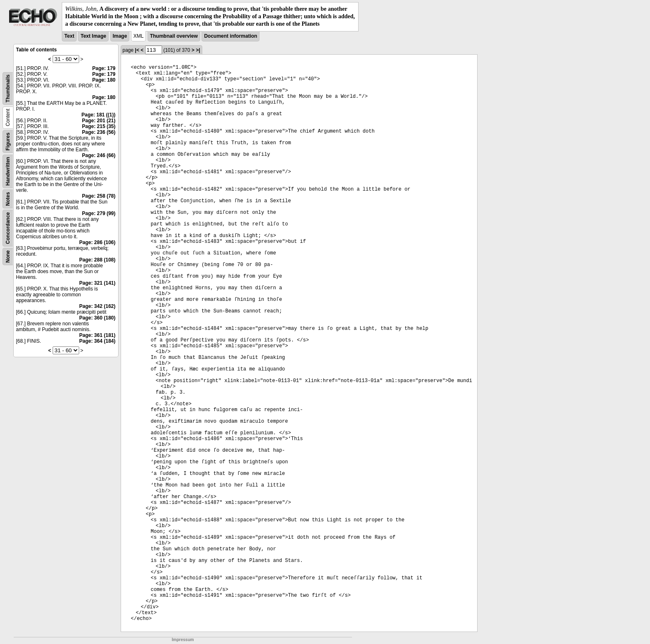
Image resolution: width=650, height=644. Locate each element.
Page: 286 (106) (97, 242)
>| (198, 50)
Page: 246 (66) (99, 155)
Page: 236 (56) (99, 132)
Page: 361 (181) (97, 335)
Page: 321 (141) (97, 283)
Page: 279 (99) (99, 213)
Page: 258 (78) (99, 196)
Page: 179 (104, 68)
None (8, 257)
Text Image (93, 36)
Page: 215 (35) (99, 126)
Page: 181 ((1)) (98, 115)
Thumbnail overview (174, 36)
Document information (230, 36)
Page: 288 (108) (97, 260)
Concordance (8, 228)
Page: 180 (104, 80)
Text (69, 36)
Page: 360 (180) (97, 318)
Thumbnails (8, 88)
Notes (8, 199)
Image (120, 36)
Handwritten (8, 171)
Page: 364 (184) (97, 341)
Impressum (183, 640)
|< (137, 50)
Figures (8, 141)
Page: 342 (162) (97, 306)
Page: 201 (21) (99, 121)
